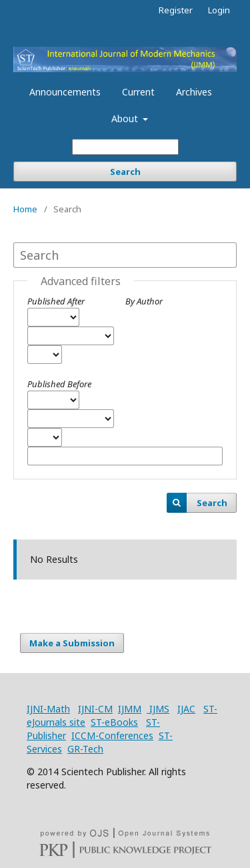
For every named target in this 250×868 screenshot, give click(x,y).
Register (176, 10)
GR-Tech (85, 749)
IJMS (158, 709)
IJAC (186, 709)
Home (25, 209)
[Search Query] (125, 147)
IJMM (130, 709)
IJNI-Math (48, 709)
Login (219, 10)
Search (125, 172)
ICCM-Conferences (112, 735)
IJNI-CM (95, 709)
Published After (56, 301)
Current (138, 92)
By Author (144, 301)
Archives (194, 92)
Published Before (59, 384)
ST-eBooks (114, 722)
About (126, 119)
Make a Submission (72, 643)
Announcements (65, 92)
